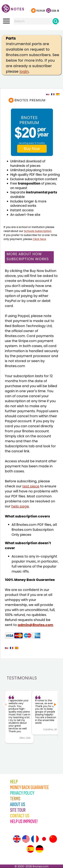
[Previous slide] (6, 704)
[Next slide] (55, 704)
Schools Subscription (38, 231)
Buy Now (32, 149)
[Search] (56, 21)
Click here (39, 239)
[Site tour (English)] (17, 839)
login (24, 71)
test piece (31, 486)
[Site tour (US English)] (26, 839)
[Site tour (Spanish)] (30, 849)
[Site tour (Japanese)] (44, 839)
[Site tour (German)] (39, 849)
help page (20, 506)
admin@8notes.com (35, 625)
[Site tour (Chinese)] (53, 839)
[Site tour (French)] (35, 839)
